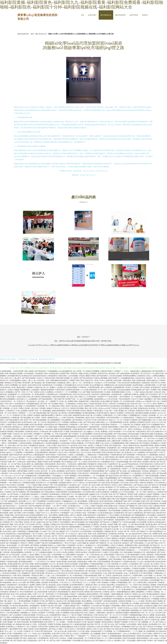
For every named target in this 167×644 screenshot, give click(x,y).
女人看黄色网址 (10, 520)
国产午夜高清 (148, 627)
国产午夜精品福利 (125, 478)
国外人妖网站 (77, 608)
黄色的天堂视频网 (93, 371)
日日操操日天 (55, 480)
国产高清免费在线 (156, 531)
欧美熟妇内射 (113, 508)
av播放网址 (36, 390)
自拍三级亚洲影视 (144, 566)
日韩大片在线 (98, 629)
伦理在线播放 (40, 571)
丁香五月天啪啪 (76, 615)
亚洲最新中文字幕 (38, 601)
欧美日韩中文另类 (59, 633)
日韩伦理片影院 (83, 478)
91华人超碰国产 (28, 436)
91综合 (104, 508)
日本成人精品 (46, 555)
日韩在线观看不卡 (62, 575)
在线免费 (45, 582)
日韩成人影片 (46, 550)
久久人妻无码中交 (53, 513)
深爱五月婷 (147, 534)
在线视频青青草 (119, 387)
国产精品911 (67, 517)
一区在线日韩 (22, 506)
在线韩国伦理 (117, 394)
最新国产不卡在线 (57, 401)
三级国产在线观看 (96, 506)
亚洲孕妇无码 (90, 620)
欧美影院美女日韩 (73, 490)
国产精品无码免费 (138, 524)
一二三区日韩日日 (142, 550)
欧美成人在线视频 (81, 573)
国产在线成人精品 (20, 640)
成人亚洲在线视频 (107, 555)
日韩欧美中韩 (162, 492)
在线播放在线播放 (46, 552)
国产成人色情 (55, 640)
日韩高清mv (91, 627)
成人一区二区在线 (16, 631)
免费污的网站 (29, 587)
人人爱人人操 (49, 575)
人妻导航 (104, 427)
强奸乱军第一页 (62, 534)
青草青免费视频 (25, 601)
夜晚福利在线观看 (47, 390)
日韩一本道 (34, 450)
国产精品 (23, 638)
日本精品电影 (65, 443)
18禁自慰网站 (19, 431)
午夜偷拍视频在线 (142, 466)
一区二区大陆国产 (147, 529)
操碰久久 (66, 615)
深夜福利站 (146, 383)
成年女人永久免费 (19, 582)
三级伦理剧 (17, 436)
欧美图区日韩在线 (149, 462)
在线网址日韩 (126, 510)
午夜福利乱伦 (142, 520)
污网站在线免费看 (115, 638)
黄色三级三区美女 (91, 408)
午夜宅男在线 (40, 469)
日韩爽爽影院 (92, 566)
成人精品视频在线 (66, 371)
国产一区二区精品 (81, 462)
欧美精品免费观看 (36, 515)
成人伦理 (114, 543)
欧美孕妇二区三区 (156, 408)
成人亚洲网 (141, 617)
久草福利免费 (25, 494)
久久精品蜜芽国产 (30, 406)
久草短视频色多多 (70, 385)
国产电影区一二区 (49, 506)
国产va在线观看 (145, 587)
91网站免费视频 (150, 508)
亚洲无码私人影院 (149, 473)
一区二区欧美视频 (31, 438)
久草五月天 (65, 408)
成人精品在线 (161, 631)
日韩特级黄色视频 (46, 541)
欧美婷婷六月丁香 (113, 487)
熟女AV (57, 408)
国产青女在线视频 (24, 529)
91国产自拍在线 (68, 418)
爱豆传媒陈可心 (101, 640)
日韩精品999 (55, 524)
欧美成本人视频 (158, 566)
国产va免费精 (111, 471)
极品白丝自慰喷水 (156, 418)
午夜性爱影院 (100, 418)
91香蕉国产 (45, 494)
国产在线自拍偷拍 (121, 434)
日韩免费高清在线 (65, 394)
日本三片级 (56, 610)
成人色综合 (106, 443)
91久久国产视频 (84, 392)
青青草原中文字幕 (75, 466)
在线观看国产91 (14, 394)
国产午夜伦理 (113, 408)
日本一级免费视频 (123, 557)
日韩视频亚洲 (33, 445)
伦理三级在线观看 (149, 499)
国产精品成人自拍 (141, 485)
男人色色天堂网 (26, 434)
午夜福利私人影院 (41, 373)
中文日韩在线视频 (146, 573)
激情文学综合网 (78, 592)
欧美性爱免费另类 (94, 580)
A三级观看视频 (152, 455)
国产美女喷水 (116, 627)
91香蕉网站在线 (52, 394)
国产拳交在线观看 (29, 378)
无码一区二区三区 (148, 613)
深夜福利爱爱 (120, 520)
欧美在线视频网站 (9, 399)
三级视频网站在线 (132, 480)
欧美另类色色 (6, 387)
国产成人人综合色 (98, 487)
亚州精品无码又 (136, 633)
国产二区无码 (83, 485)
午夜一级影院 (35, 392)
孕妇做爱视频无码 (64, 592)
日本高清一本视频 (66, 638)
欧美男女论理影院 (137, 557)
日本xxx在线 (154, 638)
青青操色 (8, 383)
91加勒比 (145, 415)
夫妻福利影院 (54, 448)
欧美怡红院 (134, 573)
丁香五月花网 (19, 503)
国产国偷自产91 (143, 531)
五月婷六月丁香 (135, 622)
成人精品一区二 (44, 401)
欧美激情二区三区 (157, 413)
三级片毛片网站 (50, 534)
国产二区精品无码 (19, 462)
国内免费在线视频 (42, 473)
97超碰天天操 (49, 527)
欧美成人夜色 (83, 404)
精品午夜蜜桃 (158, 601)
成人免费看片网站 (71, 401)
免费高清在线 (94, 501)
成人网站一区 (28, 448)
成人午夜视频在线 (154, 397)
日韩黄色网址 (29, 508)
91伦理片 (108, 538)
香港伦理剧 (63, 376)
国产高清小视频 (28, 564)
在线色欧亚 (111, 566)
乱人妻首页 (102, 566)
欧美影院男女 (33, 640)
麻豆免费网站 (87, 601)
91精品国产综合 (74, 452)
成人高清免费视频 (87, 399)
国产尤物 (50, 438)
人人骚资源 (108, 466)
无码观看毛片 (88, 527)
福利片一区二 (13, 601)
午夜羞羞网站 (29, 452)
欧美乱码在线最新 (125, 385)
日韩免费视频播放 (111, 478)
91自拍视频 (58, 385)
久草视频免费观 (122, 582)
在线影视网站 (13, 443)
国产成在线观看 (28, 571)
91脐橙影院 (96, 599)
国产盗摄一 (59, 606)
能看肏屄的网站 (43, 596)
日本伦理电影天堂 (96, 503)
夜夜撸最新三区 (136, 610)
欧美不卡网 (88, 520)
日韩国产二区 (127, 469)
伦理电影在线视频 (12, 638)
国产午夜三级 (87, 587)
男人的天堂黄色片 (44, 610)
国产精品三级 (119, 452)
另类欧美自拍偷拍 (63, 578)
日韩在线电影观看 (91, 575)
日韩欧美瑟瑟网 (61, 492)
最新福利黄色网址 (129, 636)
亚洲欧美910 (159, 431)
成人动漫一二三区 (9, 596)
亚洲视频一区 (8, 408)
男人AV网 (13, 557)
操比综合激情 (73, 538)
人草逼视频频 (79, 455)
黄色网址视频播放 (75, 413)
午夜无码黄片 (11, 397)
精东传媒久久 (103, 490)
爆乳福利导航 (5, 594)
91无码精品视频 (31, 517)
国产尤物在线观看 (123, 373)
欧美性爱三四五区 (101, 404)
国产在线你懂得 (94, 550)
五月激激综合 (47, 636)
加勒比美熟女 (32, 462)
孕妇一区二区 (60, 438)
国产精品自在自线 (88, 640)
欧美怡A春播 (160, 615)
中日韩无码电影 (66, 469)
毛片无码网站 (65, 448)
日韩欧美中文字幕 (19, 415)
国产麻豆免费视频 (139, 469)
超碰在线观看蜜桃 (59, 411)
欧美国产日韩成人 (96, 610)
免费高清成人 (128, 485)
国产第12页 (161, 462)
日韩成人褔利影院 (154, 568)
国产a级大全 (56, 450)
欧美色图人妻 (18, 510)
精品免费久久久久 (25, 501)
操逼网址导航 (54, 627)
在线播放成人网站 (64, 383)
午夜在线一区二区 (7, 464)
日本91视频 (148, 575)
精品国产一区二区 (153, 378)
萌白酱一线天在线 (32, 408)
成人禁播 (134, 408)
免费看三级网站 (36, 585)
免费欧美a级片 (63, 496)
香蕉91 (69, 406)
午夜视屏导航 (138, 513)
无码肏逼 (145, 471)
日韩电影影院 (52, 376)
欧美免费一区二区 (45, 406)
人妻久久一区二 (77, 383)
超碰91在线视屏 (18, 438)
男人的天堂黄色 (138, 606)
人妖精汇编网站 (34, 555)
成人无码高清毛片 (113, 603)
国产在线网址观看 (49, 383)
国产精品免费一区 (115, 527)
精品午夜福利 (145, 603)
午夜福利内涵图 (12, 561)
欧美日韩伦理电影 (36, 424)
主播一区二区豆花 (40, 422)
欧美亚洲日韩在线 (40, 376)
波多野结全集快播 (73, 390)
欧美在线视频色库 (152, 503)
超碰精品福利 (136, 471)
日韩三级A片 (9, 404)
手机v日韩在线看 (61, 434)
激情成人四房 (58, 636)
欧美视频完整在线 (14, 376)
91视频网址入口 (60, 490)
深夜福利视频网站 (17, 552)
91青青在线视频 (66, 548)
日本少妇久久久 (66, 582)
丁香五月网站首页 (67, 571)
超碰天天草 (146, 424)
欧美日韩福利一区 (155, 541)
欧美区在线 (118, 496)
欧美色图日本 (144, 629)
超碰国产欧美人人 (54, 418)
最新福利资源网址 (48, 415)
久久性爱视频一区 (109, 631)
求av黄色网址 (147, 478)
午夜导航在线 (141, 455)
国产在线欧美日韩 (56, 431)
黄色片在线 (83, 534)
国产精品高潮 (38, 487)
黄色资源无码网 (97, 392)
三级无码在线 (95, 555)
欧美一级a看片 (89, 445)
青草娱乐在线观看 (71, 564)
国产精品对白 (106, 485)
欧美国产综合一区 (72, 399)
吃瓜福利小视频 (52, 429)
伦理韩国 (3, 480)
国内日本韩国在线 (112, 459)
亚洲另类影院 (120, 550)
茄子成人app (120, 464)
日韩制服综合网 (31, 476)
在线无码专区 (140, 378)
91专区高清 (75, 531)
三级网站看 (127, 394)
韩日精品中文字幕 (80, 622)
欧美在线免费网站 (133, 529)
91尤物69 (156, 373)
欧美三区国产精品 (136, 496)
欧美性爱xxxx (40, 429)
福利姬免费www (100, 399)
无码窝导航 (113, 534)
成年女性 (76, 394)
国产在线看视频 (128, 527)
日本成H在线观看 (116, 376)
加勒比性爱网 (90, 448)
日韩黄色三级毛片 (109, 592)
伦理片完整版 (122, 415)
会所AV (147, 620)
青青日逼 (27, 427)
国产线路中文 (51, 601)
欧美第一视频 (14, 466)
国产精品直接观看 (46, 399)
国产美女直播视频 (96, 596)
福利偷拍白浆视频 (16, 373)
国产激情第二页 (116, 401)
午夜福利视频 (66, 640)
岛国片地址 (109, 496)
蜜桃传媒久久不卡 (96, 390)
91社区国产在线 (106, 494)
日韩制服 (30, 387)
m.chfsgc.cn (46, 345)
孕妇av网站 (135, 450)
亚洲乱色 (153, 527)
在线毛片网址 (32, 559)
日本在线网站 (151, 515)
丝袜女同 (158, 392)
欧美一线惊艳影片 (52, 510)
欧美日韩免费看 (55, 462)
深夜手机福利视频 (152, 476)
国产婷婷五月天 (126, 476)
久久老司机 (157, 575)
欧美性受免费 (18, 371)
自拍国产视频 (113, 524)
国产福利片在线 (150, 513)
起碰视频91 (149, 399)
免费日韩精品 (63, 459)
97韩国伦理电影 (103, 455)
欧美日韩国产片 (114, 378)
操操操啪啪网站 (142, 589)
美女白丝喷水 (12, 485)
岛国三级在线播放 (115, 559)
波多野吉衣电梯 (23, 599)
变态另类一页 (46, 471)
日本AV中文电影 (137, 399)
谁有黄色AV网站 (26, 594)
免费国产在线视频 (150, 459)
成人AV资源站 (77, 513)
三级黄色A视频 (45, 450)
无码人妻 (18, 524)
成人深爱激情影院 (18, 490)
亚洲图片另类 (156, 390)
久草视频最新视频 (115, 636)
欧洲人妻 (89, 415)
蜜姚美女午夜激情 (119, 538)
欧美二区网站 (19, 408)
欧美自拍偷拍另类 (77, 613)
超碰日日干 (51, 503)
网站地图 (118, 363)
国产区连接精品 (67, 462)
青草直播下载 (8, 640)
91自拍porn (99, 383)
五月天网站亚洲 (6, 427)
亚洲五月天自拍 (34, 471)
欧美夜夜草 (135, 373)
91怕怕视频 (76, 640)
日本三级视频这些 (24, 573)
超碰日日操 (41, 522)
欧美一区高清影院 (40, 624)
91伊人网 (133, 566)
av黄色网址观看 (150, 385)
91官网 (90, 638)
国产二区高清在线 (11, 450)
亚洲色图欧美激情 (118, 392)
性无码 (71, 573)
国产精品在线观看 (68, 450)
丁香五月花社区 (69, 629)
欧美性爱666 (114, 450)
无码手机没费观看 (35, 506)
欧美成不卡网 (48, 485)
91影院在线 (72, 464)
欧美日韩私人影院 (10, 531)
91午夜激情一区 (86, 438)
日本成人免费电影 (101, 431)
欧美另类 (19, 580)
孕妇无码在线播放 (78, 522)
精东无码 (134, 404)
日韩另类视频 (29, 510)
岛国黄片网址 (10, 515)
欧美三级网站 (83, 596)
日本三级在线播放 (126, 552)
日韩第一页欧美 (41, 418)
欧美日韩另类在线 (32, 617)
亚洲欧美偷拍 (82, 561)
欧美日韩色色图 (23, 622)
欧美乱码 (151, 522)
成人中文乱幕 (86, 452)
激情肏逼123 (14, 592)
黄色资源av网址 (152, 524)
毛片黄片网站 (17, 383)
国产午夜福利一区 (75, 434)
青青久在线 (92, 534)
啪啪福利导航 (84, 401)
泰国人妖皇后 (114, 490)
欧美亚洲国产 (84, 427)
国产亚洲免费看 (129, 455)
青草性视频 (133, 629)
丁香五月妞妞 (95, 424)
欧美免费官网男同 (77, 585)
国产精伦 (18, 464)
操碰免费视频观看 (70, 436)
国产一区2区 (90, 578)
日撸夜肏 (156, 506)
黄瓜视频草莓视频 (36, 622)
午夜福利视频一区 (59, 555)
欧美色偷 (72, 580)
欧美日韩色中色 (94, 462)
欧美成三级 (135, 536)
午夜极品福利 (30, 557)
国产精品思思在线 (132, 464)
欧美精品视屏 (136, 390)
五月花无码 (147, 429)
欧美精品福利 (160, 522)
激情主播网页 (71, 555)
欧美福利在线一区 (35, 636)
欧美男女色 (28, 455)
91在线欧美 (72, 485)
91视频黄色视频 (33, 531)
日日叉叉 (52, 564)
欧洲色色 (161, 459)
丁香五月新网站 (114, 515)
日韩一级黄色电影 (83, 450)
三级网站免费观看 (18, 517)
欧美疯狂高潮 (150, 561)
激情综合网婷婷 (92, 594)
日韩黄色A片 (21, 627)
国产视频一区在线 (158, 636)
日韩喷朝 (61, 427)
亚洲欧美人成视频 (138, 394)
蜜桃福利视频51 (76, 527)
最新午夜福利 (143, 624)
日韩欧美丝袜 (13, 480)
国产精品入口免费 (56, 629)
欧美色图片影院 (84, 436)
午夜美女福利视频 (129, 522)
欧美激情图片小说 (158, 548)
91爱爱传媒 (15, 418)
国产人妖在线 (145, 564)
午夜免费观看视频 (116, 422)
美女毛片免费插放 (19, 492)
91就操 (91, 404)
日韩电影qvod (51, 496)
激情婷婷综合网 (79, 415)
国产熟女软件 (105, 522)
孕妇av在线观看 (28, 473)
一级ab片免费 (127, 445)
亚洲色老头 (125, 578)
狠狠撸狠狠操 (101, 441)
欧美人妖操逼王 (124, 543)
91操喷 (105, 552)
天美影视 (135, 568)
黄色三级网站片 (159, 404)
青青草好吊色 (103, 373)
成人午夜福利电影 (76, 575)
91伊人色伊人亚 (6, 378)
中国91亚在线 (99, 615)
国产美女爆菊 (105, 606)
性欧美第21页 (103, 420)
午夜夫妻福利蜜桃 (133, 555)
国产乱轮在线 (52, 413)
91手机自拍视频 (128, 492)
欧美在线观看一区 (14, 545)
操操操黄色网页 (74, 487)
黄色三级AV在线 (122, 566)
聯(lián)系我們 (120, 15)
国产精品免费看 (107, 434)
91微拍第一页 (82, 568)
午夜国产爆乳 (69, 636)
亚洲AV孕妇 (72, 631)
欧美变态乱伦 (98, 520)
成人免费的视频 (37, 464)
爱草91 (104, 633)
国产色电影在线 (115, 445)
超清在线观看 (125, 490)
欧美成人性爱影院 (92, 524)
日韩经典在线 (88, 615)
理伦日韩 (21, 557)
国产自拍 (129, 513)
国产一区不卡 (5, 490)
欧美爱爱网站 (91, 517)
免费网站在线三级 (111, 385)
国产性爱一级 (45, 404)
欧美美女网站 (71, 499)
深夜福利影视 (116, 469)
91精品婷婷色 (141, 431)
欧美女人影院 (117, 485)
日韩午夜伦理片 (84, 473)
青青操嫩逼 (47, 411)
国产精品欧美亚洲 (79, 469)
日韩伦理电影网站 (53, 457)
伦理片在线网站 (115, 568)
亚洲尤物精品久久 (128, 589)
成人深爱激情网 (149, 631)
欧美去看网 (26, 464)
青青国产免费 (133, 494)
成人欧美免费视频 (24, 478)
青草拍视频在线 (119, 599)
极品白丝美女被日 (147, 392)
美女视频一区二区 (114, 589)
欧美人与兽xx (100, 380)
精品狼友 (19, 587)
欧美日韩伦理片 (39, 466)
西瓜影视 (46, 566)
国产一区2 (132, 582)
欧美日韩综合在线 (22, 515)
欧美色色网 (72, 561)
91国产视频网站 (121, 499)
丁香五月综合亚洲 (123, 383)
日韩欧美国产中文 (68, 494)
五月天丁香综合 (79, 483)
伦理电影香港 (54, 373)
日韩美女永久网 (25, 589)
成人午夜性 (77, 441)
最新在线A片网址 (59, 406)
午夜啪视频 (145, 427)
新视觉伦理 (88, 592)
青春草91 (59, 415)
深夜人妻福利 (29, 371)
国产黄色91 (135, 580)
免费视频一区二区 (148, 622)
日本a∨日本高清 (15, 473)
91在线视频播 (52, 483)
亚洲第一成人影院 (76, 496)
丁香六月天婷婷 (37, 534)
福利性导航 (32, 638)
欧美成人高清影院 (90, 373)
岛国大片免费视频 (63, 613)
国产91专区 (63, 487)
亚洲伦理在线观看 (143, 636)
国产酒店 (156, 448)
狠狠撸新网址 (25, 390)
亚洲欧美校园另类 (14, 564)
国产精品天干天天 (89, 441)
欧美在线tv (52, 592)
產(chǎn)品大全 (106, 15)
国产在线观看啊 (51, 520)
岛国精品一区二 (159, 592)
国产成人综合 (110, 624)
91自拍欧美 (5, 538)
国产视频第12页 (132, 506)
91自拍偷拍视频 (31, 578)
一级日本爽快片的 (14, 483)
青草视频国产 (126, 473)
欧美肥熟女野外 (109, 503)
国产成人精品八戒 (123, 471)
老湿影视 (107, 608)
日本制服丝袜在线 (123, 404)
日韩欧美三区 (29, 631)
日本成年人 (81, 545)
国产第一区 (99, 624)
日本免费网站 (10, 580)
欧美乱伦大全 (17, 448)
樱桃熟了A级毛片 (66, 557)
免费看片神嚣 (155, 427)
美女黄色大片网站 (90, 510)
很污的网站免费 (64, 589)
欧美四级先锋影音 (146, 450)
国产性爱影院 (109, 520)
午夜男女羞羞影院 (136, 508)
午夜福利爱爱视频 (23, 534)
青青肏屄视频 (22, 471)
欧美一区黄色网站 (89, 513)
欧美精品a (138, 429)
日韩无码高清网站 (113, 418)
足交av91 (155, 422)
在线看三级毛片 (25, 496)
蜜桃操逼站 (155, 603)
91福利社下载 (160, 490)
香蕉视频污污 (156, 443)
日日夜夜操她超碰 (83, 617)
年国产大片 (37, 594)
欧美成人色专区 (78, 406)
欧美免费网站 (88, 434)
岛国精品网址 (89, 603)
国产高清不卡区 (26, 420)
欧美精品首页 (108, 513)
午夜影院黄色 (98, 411)
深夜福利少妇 (30, 503)
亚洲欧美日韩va (39, 459)
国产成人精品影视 (49, 585)
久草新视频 (146, 548)
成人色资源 (155, 564)
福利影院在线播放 (123, 613)
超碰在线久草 (67, 624)
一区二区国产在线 (135, 585)
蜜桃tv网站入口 (102, 422)
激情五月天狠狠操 (117, 413)
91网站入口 (137, 478)
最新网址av (135, 490)
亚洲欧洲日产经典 (143, 411)
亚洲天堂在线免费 (129, 638)
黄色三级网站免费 (129, 559)
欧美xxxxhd (103, 408)
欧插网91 (143, 568)
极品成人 (43, 445)
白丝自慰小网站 (96, 457)
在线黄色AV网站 (160, 450)
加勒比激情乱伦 (152, 380)
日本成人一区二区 (70, 568)
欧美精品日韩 (27, 376)
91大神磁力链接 (51, 427)
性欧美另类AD (6, 401)
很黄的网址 (26, 575)
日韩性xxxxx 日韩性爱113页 (146, 401)
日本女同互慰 (113, 399)
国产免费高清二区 (103, 543)
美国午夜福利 (51, 455)
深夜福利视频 (149, 406)
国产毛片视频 (5, 617)
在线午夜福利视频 (141, 541)
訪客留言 (145, 15)
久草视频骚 (155, 599)
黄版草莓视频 (113, 427)
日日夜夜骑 (72, 506)
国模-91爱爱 (43, 517)
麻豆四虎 (91, 624)
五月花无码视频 (37, 478)
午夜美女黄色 (62, 455)
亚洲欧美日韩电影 (27, 429)
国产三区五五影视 (42, 436)
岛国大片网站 (52, 445)
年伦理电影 (158, 627)
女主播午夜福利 (109, 457)
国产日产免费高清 (120, 494)
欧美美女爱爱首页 (103, 492)
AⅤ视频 (112, 582)
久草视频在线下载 (142, 527)
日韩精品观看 (40, 457)
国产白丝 (150, 431)
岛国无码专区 (106, 587)
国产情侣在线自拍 (87, 378)
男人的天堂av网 (61, 631)
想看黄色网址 (106, 394)
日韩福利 (125, 441)
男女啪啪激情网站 (75, 492)
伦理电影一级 (121, 596)
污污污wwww (13, 457)
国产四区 (127, 587)
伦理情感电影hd (72, 427)
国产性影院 (93, 490)
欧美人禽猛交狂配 (19, 387)
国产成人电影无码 (62, 527)
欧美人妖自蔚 (149, 441)
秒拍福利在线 (11, 534)
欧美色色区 (135, 436)
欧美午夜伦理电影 (46, 490)
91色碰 (126, 420)
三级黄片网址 (124, 508)
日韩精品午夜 (102, 464)
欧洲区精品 (50, 508)
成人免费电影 (40, 548)
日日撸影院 (134, 420)
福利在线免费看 (71, 536)
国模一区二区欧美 (105, 575)
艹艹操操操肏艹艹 (82, 636)
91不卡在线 (160, 538)
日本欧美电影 (60, 499)
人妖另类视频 (73, 376)
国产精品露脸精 (14, 636)
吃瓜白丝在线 (86, 394)
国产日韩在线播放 (137, 543)
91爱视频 (147, 496)
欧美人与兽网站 (6, 492)
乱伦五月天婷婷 (83, 385)
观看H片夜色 (126, 606)
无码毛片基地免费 (73, 411)
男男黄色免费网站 (130, 376)
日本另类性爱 (65, 510)
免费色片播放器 (70, 606)
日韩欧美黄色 (95, 401)
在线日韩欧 (118, 380)
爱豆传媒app (104, 568)
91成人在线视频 (22, 411)
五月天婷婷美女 (160, 483)
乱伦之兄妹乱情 (123, 548)
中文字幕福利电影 (96, 529)
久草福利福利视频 (122, 462)
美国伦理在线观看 (59, 397)
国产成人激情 (137, 510)
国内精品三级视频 (149, 585)
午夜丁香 (43, 438)
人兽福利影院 (134, 564)
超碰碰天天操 (94, 494)
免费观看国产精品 (121, 501)
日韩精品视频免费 (56, 436)
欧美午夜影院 (65, 457)
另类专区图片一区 (80, 557)
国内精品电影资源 (138, 517)
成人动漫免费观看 (123, 580)
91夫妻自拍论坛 (23, 608)
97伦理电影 (51, 613)
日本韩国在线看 (129, 401)
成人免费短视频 (124, 610)
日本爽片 (150, 640)
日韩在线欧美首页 (76, 431)
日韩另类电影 (87, 548)
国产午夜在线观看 (27, 548)
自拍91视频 (82, 543)
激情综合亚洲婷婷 (147, 483)
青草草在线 (102, 589)
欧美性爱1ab (89, 383)
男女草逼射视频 (115, 510)
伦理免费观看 (119, 466)
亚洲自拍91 (129, 452)
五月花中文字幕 (99, 459)
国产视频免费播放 (55, 517)
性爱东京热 (155, 620)
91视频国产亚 (116, 522)
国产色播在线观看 (92, 522)
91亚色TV (40, 378)
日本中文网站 (147, 633)
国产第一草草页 (58, 536)
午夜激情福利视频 (96, 564)
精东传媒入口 (22, 399)
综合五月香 (63, 452)
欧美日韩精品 (16, 536)
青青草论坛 (152, 492)
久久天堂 (107, 564)
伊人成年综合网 (12, 496)
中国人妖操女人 (79, 517)
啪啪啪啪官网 (135, 613)
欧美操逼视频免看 (65, 429)
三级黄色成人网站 (91, 585)
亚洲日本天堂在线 (155, 520)
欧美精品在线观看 (19, 541)
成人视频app (89, 431)
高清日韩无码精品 (67, 524)
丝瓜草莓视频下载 (156, 580)
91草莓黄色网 (77, 520)
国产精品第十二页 (14, 469)
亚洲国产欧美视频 (54, 624)
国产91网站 (56, 608)
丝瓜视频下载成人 (58, 404)
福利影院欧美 (102, 534)
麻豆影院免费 (144, 545)
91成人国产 (109, 411)
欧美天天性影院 (80, 627)
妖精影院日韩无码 (144, 422)
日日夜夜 (107, 392)
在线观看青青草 (56, 615)
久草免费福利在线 (52, 571)
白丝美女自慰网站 (68, 552)
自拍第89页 (161, 515)
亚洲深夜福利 (131, 538)
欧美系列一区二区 (73, 529)
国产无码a (95, 617)
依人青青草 (75, 378)
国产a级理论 (36, 397)
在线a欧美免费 (96, 631)
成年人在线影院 (106, 387)
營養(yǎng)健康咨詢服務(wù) (61, 345)
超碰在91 (50, 408)
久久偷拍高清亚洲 (127, 418)
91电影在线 (38, 387)
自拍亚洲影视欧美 (42, 452)
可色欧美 (16, 434)
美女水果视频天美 (97, 385)
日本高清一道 (82, 499)
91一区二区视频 (59, 622)
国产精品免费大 (103, 376)
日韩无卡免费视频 (11, 385)
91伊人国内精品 (52, 589)
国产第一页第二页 (22, 392)
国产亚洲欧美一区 (127, 397)
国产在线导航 (156, 501)
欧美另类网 (97, 508)
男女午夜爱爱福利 (27, 592)
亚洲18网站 (144, 580)
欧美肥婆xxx (11, 627)
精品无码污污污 (64, 445)
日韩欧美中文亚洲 (102, 445)
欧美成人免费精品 (130, 422)
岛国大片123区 (41, 538)
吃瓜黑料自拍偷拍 (54, 501)
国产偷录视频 (43, 441)
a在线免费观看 (106, 599)
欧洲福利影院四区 (115, 633)
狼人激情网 (91, 543)
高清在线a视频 (134, 434)
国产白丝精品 (145, 387)
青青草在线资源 (81, 552)
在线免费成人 (54, 441)
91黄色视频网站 (15, 380)
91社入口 (22, 480)
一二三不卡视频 (137, 631)
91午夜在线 (14, 606)
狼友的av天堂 (62, 601)
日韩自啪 (122, 506)
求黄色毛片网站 (38, 575)
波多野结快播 (138, 385)
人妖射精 (60, 387)
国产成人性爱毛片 (53, 522)
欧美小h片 (37, 480)
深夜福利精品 (46, 397)
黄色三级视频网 (149, 571)
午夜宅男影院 (81, 629)
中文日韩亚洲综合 (10, 599)
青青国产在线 (155, 466)
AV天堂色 (102, 585)
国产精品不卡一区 (100, 638)
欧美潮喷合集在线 (137, 620)
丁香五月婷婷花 (146, 457)
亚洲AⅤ (3, 485)
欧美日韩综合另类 (35, 385)
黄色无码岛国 (50, 378)
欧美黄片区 (140, 448)
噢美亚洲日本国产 (38, 520)
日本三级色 (158, 610)
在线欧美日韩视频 (125, 601)
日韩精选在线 (83, 503)
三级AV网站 (92, 557)
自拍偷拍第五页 (122, 585)
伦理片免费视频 (70, 476)
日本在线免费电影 (13, 613)
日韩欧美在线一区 (86, 538)
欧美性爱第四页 (123, 620)
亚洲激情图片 (103, 510)
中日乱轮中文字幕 (90, 420)
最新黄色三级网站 (82, 610)
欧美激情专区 (156, 387)
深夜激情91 (7, 510)
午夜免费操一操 (65, 559)
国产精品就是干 (41, 371)
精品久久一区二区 (116, 420)
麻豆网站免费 (131, 599)
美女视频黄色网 (64, 603)
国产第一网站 (24, 450)
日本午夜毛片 (13, 413)
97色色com (30, 457)
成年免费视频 (111, 517)
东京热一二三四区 (133, 392)
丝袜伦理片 (96, 394)
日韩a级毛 (107, 529)
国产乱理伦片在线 (146, 506)
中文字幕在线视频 (62, 594)
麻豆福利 (22, 457)
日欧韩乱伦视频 (23, 424)
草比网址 (149, 601)
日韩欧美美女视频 (147, 434)
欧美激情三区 (88, 559)
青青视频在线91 (39, 443)
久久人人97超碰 (90, 582)
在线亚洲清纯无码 (79, 429)
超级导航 (109, 380)
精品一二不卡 (54, 559)
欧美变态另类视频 (10, 573)
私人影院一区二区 (38, 589)
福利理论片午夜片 (11, 527)
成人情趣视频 (49, 599)
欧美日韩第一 (114, 397)
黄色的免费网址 (77, 603)
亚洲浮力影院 (24, 566)
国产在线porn (161, 622)
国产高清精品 (145, 443)
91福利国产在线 (140, 397)
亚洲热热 (137, 424)
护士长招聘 (124, 615)
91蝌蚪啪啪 (22, 531)
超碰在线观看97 (36, 566)
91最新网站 (82, 594)
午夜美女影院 (60, 390)
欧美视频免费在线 (56, 543)
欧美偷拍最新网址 (89, 413)
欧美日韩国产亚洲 (99, 452)
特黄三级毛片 (112, 438)
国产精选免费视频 (34, 492)
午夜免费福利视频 (127, 541)
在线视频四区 (35, 606)
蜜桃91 (89, 629)
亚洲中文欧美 (148, 610)
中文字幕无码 (90, 443)
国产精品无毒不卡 (153, 452)
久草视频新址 (9, 392)
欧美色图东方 (64, 380)
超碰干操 (141, 503)
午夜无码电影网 (124, 399)
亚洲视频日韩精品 (124, 517)
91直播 (66, 431)
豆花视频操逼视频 (146, 436)
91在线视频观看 (78, 480)
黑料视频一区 (49, 434)
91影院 (5, 557)
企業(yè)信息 (134, 15)
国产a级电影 (120, 457)
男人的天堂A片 (146, 373)
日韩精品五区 (105, 541)
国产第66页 (15, 494)
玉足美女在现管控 (70, 503)
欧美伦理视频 (124, 408)
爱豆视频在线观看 (25, 561)
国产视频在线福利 (62, 424)
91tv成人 (140, 561)
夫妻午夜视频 (119, 411)
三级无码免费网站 (103, 545)
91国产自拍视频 (28, 513)
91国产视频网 (6, 448)
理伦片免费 (37, 536)
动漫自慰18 (88, 459)
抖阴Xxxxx (45, 480)
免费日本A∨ (158, 633)
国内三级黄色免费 (139, 380)
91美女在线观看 (123, 436)
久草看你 (149, 592)
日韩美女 (157, 464)
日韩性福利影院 (50, 464)
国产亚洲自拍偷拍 (48, 492)
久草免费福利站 (43, 638)
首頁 (83, 15)
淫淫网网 (102, 499)
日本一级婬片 (128, 429)
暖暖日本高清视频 (14, 571)
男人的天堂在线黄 (13, 555)
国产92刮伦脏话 (152, 394)
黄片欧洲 (60, 564)
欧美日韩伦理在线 (103, 406)
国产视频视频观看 (139, 515)
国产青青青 (156, 587)
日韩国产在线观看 (34, 415)
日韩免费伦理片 (12, 585)
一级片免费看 (98, 548)
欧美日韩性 (48, 622)
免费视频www (26, 613)
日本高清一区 (85, 599)
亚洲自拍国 (80, 541)
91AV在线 (95, 606)
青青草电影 (12, 471)
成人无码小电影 (95, 485)
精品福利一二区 (83, 555)
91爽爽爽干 (94, 450)
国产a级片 (146, 390)
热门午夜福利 (130, 411)
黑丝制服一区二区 (156, 415)
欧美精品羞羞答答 (153, 594)
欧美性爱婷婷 (40, 394)
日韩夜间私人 (74, 424)
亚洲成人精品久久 (7, 452)
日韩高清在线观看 (29, 615)
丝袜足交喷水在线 (24, 397)
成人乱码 (142, 594)
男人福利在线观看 (16, 406)
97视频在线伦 (158, 573)
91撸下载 (64, 466)
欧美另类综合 (78, 582)
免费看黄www (116, 492)
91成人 (29, 480)
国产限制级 (35, 545)
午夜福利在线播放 (128, 448)
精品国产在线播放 (94, 622)
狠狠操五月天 (64, 531)
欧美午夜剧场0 (70, 617)
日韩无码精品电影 (13, 429)
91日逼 (100, 513)
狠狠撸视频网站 (33, 541)
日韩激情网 (71, 545)
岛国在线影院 (43, 559)
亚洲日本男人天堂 (52, 469)
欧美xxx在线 (123, 438)
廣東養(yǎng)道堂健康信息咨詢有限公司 (86, 345)
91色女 (126, 496)
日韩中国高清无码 (146, 464)
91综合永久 (73, 534)
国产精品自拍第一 (47, 631)
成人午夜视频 (134, 603)
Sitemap (136, 345)
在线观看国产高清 (108, 462)
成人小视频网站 (91, 589)
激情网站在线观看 (135, 499)
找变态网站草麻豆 (110, 436)
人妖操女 (24, 555)
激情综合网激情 (142, 638)
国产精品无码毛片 (10, 506)
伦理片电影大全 (52, 459)
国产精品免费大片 (159, 371)
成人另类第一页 (79, 371)
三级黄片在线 (100, 603)
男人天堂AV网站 (17, 522)
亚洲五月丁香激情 (27, 543)
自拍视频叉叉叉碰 (110, 620)
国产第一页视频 (12, 499)
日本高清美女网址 (89, 492)
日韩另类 (112, 404)
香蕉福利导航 (95, 427)
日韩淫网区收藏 (94, 387)
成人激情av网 (74, 599)
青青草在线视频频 (41, 564)
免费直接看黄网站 (76, 459)
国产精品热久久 (156, 480)
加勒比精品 (127, 380)
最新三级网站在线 (132, 443)
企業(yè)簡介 (92, 15)
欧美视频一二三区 (24, 485)
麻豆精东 (112, 373)
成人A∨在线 (158, 420)
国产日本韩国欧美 (136, 459)
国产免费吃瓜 (117, 587)
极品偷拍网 (58, 620)
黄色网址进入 (47, 620)
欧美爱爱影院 (101, 448)
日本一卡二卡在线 (30, 633)
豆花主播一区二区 (119, 529)
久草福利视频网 (153, 469)
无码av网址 (12, 445)
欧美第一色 (5, 494)
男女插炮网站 (6, 610)
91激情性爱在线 (116, 455)
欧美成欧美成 (115, 578)
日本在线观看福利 (60, 485)
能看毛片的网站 (161, 445)
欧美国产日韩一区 (35, 411)
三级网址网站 (100, 613)
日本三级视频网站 (101, 559)
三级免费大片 (43, 578)
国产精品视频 (98, 466)
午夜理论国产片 (72, 508)
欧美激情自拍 (14, 548)
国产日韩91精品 (136, 462)
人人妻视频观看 (110, 548)
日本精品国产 (92, 397)
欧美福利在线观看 (78, 578)
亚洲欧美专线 (121, 503)
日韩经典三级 (128, 424)
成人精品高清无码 (136, 534)
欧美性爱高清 (150, 557)
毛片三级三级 (53, 531)
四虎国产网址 (65, 373)
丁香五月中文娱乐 (70, 543)
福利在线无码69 (58, 478)
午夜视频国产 (65, 513)
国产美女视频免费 (135, 438)
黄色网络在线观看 (10, 608)
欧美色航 (110, 452)
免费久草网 (4, 373)
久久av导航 (84, 390)
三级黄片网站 (124, 427)
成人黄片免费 (87, 466)
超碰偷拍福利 (146, 371)
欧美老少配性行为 (110, 610)
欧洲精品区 (131, 550)
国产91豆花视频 (134, 501)
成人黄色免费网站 (81, 501)
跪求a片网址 (134, 483)
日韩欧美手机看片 (107, 371)
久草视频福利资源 (123, 631)
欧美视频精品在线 (128, 406)
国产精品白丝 (40, 508)
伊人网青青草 (155, 411)
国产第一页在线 (117, 531)
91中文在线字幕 (129, 431)
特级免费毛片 (102, 515)
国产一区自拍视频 (113, 536)
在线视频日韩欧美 (65, 483)
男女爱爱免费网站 (32, 490)
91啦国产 (73, 594)
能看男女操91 (90, 406)
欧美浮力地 (134, 487)
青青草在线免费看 (77, 448)
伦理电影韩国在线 (78, 589)
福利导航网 (141, 538)
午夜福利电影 (80, 418)
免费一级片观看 (15, 513)
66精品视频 (138, 571)
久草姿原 (153, 550)
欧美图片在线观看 (30, 568)
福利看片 (156, 510)
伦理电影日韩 (125, 536)
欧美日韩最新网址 (41, 629)
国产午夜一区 (59, 617)
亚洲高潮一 (63, 538)
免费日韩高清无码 (90, 515)
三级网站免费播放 (158, 376)
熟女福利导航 (115, 406)
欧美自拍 (136, 445)
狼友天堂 (101, 557)
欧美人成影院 (89, 613)
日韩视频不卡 (38, 434)
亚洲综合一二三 (116, 424)
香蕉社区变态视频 (77, 408)
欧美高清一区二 (136, 578)
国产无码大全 (82, 580)
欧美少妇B (154, 559)
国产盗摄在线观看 (71, 596)
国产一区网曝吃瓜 (84, 606)
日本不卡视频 (131, 520)
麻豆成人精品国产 (52, 548)
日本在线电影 (29, 373)
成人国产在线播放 (117, 480)
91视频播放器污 (68, 501)
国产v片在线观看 (110, 390)
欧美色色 (97, 434)
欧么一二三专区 (83, 506)
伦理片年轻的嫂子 (115, 431)
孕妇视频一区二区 (158, 487)
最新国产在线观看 (121, 622)
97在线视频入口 (58, 476)
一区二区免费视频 (71, 392)
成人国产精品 (158, 457)
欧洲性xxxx (124, 487)
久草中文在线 (117, 571)
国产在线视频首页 (11, 501)
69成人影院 (68, 415)
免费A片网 (110, 499)
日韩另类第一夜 (62, 580)
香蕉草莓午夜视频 (63, 378)
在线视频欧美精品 (33, 404)
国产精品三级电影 (161, 399)
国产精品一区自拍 (25, 459)
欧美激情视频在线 (149, 578)
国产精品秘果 (118, 573)
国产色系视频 (57, 568)
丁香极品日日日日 (142, 418)
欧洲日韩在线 (27, 422)
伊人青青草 (123, 564)
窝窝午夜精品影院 (65, 520)
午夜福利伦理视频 (65, 587)
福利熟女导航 (18, 568)
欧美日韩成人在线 (132, 457)
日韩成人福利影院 (147, 555)
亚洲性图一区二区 (37, 608)
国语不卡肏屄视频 (38, 427)
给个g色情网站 (140, 452)
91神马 (37, 631)
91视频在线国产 (26, 466)
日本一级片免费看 (51, 515)
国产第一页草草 (130, 531)
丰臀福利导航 (53, 603)
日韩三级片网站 (143, 559)
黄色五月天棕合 (97, 608)
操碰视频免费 (38, 527)
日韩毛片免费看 (60, 529)
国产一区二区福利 (136, 441)
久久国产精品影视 (95, 573)
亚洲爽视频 (126, 627)
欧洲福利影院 (55, 494)
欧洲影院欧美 (136, 383)
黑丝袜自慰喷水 (108, 622)
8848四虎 (49, 529)
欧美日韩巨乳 (71, 471)
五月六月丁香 (19, 476)
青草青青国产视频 (11, 589)
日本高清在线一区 (27, 394)
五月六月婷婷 (32, 441)
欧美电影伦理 (20, 404)
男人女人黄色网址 (115, 640)
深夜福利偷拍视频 (25, 487)
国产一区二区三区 (112, 615)
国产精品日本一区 (157, 545)
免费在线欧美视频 (10, 620)
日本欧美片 (59, 392)
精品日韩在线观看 (113, 483)
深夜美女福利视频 (101, 378)
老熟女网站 (111, 585)
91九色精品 (160, 438)
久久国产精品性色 (30, 610)
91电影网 (111, 464)
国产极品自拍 (79, 620)
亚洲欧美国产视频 (7, 524)
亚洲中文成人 (86, 487)
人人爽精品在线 (91, 455)
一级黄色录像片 (135, 371)
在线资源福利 (66, 608)
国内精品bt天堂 (140, 552)
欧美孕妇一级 (123, 534)
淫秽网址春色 (144, 480)
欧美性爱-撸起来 (103, 413)
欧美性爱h (27, 383)
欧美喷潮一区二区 (32, 552)
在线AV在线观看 (63, 585)
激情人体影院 (29, 629)
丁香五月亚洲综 (77, 510)
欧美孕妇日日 (41, 483)
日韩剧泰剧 (21, 596)
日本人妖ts (9, 476)
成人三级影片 (40, 510)
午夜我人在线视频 (85, 508)
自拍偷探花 (76, 587)
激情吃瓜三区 (135, 427)
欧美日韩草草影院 (106, 501)
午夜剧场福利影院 (161, 436)
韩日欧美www (51, 573)
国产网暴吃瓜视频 (34, 582)
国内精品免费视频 (99, 438)
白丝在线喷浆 (132, 624)
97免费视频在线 (134, 415)
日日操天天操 (13, 459)
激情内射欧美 (151, 552)
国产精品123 (40, 587)
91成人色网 (107, 573)
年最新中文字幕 (6, 633)
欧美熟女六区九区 (56, 473)
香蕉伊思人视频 (77, 373)
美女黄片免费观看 (84, 471)
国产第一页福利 (117, 608)
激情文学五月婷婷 (41, 448)
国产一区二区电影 (90, 496)
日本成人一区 (57, 550)
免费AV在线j (141, 640)
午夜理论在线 (130, 413)
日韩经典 (6, 552)
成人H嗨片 (139, 406)
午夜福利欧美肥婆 (38, 529)
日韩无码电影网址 (84, 476)
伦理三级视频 (104, 594)
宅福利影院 (91, 469)
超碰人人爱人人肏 (29, 380)
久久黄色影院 (137, 473)
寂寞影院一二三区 (25, 413)
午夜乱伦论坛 (120, 555)
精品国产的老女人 (57, 596)
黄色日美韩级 (77, 559)
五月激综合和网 (91, 483)
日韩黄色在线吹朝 (19, 441)
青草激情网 (95, 473)
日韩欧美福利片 (110, 596)
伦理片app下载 (137, 627)
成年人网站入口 (80, 397)
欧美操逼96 (162, 608)
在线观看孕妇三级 (113, 448)
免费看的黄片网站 (131, 545)
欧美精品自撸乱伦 (84, 536)
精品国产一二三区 (72, 438)
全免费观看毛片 (139, 476)
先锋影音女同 (36, 620)
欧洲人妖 (101, 496)
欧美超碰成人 (159, 434)
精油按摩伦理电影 (147, 445)
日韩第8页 (158, 441)
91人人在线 (124, 459)
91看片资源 (17, 575)
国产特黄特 (25, 545)
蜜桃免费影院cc (71, 478)
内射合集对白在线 (121, 629)
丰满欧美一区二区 (148, 596)
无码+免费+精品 (9, 587)
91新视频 (65, 422)
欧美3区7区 (156, 383)
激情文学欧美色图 (38, 573)
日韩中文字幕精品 (117, 545)
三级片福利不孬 (59, 399)
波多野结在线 (117, 575)
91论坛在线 (124, 483)
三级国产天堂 (40, 513)
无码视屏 (43, 408)
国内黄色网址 (24, 606)
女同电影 (135, 587)
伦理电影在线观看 (156, 629)
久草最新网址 (85, 633)
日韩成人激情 (21, 559)
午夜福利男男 (115, 473)
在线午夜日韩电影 (103, 627)
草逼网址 (75, 457)
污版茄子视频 (37, 485)
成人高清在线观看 (71, 387)
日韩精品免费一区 (103, 469)
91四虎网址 (126, 568)
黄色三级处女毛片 (87, 380)
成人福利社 (23, 385)
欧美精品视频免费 (98, 536)
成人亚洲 (102, 483)
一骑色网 (69, 622)
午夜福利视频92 (145, 487)
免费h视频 (54, 380)
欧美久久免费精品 (47, 392)
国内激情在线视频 (142, 413)
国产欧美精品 (78, 420)
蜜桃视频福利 (67, 566)
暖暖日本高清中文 (46, 617)
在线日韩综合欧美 (23, 520)
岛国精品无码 (42, 603)
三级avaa (148, 448)
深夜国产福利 (75, 380)
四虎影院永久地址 (144, 376)
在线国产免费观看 (153, 494)
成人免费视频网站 (54, 420)
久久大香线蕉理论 (116, 429)
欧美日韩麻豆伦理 (111, 506)
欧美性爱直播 (126, 515)
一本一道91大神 (149, 438)
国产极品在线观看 (18, 578)
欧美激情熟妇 (8, 503)
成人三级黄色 (60, 508)
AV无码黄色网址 (86, 531)
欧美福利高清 (47, 385)
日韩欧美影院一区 (110, 415)
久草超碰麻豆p (71, 404)
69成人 (126, 573)
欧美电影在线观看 (111, 601)
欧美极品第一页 (20, 550)
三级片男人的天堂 (7, 550)
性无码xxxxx (128, 608)
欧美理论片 (156, 496)
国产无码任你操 (90, 422)
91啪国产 (97, 527)
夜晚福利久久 (155, 471)
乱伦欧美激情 (93, 499)
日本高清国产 (98, 601)
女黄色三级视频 (14, 390)
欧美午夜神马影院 (105, 571)
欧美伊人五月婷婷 (132, 387)
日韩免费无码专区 (95, 552)
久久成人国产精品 (151, 543)
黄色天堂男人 (62, 464)
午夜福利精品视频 (108, 550)
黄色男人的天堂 (30, 522)
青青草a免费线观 (77, 443)
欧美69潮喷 (105, 401)
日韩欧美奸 (10, 411)
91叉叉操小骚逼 (84, 631)
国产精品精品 (37, 383)
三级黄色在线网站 (25, 443)
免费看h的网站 (64, 515)
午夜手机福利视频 (134, 596)
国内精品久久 (18, 427)
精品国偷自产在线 (155, 589)
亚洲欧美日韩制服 (7, 431)
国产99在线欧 (121, 624)
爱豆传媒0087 (117, 561)
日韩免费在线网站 (44, 476)
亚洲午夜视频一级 (10, 622)
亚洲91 (26, 580)
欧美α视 (104, 527)
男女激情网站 (55, 566)
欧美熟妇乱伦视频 (151, 606)
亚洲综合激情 (5, 517)
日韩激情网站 (116, 606)
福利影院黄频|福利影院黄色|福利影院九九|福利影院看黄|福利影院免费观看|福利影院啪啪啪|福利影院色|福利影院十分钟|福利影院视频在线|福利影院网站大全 (57, 363)
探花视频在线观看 (74, 601)
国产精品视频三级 (27, 418)
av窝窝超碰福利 (39, 455)
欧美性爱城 (105, 424)
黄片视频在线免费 (82, 494)
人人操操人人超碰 (38, 496)
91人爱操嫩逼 (80, 524)
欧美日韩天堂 (62, 573)
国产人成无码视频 (28, 538)
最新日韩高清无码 (16, 455)
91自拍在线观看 (96, 436)
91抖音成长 (47, 536)
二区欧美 (93, 636)
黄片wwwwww (90, 480)
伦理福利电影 (93, 568)
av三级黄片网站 (60, 545)
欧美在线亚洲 (161, 561)
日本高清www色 (43, 615)
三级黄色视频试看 (117, 594)
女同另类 (159, 613)
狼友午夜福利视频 (62, 599)
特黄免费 (115, 564)
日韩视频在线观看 (29, 483)
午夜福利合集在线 (129, 561)
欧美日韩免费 (24, 499)
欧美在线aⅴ (151, 538)
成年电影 (103, 524)
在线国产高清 (11, 424)
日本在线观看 (142, 522)
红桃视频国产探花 (158, 424)
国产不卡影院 (62, 506)
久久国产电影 (161, 385)
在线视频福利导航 (128, 378)
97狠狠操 (53, 578)
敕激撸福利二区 (116, 617)
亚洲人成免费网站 (59, 471)
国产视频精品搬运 (145, 420)
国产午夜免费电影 (40, 501)
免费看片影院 (158, 534)
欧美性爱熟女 (54, 582)
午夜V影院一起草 (43, 380)
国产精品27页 (154, 485)
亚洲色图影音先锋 (68, 610)
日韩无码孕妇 (13, 487)
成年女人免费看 (149, 615)
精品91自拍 (90, 418)
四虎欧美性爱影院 (70, 473)
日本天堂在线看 (110, 383)
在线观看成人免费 (103, 480)
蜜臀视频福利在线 (36, 599)
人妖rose (126, 633)
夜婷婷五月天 (103, 429)
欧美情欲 (99, 620)
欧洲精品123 (91, 545)
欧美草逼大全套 (76, 445)
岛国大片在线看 (140, 608)
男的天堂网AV (152, 608)
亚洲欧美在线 (143, 408)
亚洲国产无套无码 (41, 543)
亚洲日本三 (128, 575)
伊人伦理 (57, 552)
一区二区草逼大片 (19, 401)
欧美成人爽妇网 (86, 411)
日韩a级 (82, 376)
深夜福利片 (111, 613)
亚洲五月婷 (145, 501)
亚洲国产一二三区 (121, 371)
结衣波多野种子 (35, 580)
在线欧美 (142, 494)
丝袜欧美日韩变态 (32, 431)
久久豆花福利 (35, 499)
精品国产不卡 (103, 397)
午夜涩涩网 (124, 603)
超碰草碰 (47, 478)
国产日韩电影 (68, 620)
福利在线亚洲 (49, 424)
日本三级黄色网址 (102, 578)
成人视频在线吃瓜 (147, 490)
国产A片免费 (15, 538)
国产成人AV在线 (73, 633)
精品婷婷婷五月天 (54, 422)
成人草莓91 (104, 473)
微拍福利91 (54, 452)
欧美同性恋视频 (6, 624)
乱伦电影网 (153, 624)
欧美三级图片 (17, 610)
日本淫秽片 (71, 541)
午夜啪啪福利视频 (135, 615)
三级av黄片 (17, 378)
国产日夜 (24, 636)
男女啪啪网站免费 (47, 499)
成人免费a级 (17, 624)
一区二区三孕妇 (141, 492)
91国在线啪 (115, 541)
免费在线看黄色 (60, 541)
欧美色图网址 (66, 522)
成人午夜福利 (32, 627)
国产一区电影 (66, 480)
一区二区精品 (110, 557)
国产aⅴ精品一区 (125, 524)
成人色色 (70, 397)
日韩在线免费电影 (98, 471)
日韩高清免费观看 (104, 561)
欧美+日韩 (15, 594)
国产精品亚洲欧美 (13, 420)
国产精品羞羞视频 (40, 420)
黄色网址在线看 (135, 548)
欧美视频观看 (98, 531)
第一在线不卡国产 (152, 517)
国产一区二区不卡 (145, 404)
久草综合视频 (113, 552)
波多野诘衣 (148, 510)
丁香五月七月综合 (29, 603)
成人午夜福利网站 (45, 633)
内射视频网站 (53, 371)
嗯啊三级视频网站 (138, 592)
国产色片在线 (22, 445)
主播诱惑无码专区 (45, 568)
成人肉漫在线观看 (41, 592)
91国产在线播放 (102, 582)
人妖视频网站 (33, 399)
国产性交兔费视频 (79, 566)
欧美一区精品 (102, 636)
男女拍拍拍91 (32, 401)
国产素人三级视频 (43, 524)
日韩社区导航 (43, 627)
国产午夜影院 (128, 571)
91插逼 (70, 455)
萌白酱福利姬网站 (92, 541)
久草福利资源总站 (53, 466)
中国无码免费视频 (11, 566)
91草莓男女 (83, 387)
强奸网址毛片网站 (52, 557)
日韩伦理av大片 (82, 550)
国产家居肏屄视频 (40, 413)
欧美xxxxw (85, 529)
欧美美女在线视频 (16, 508)
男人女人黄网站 (49, 387)
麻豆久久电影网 (76, 515)
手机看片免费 (125, 450)
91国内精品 (17, 603)
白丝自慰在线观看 (124, 390)
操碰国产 (87, 608)
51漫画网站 (19, 452)
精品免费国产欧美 (16, 629)
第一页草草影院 (48, 594)
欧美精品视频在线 (67, 627)
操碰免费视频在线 (51, 487)
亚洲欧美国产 (6, 438)
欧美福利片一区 (66, 441)
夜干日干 (48, 608)
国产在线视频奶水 (13, 543)
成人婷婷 (59, 503)
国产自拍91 (85, 424)
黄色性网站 (40, 557)
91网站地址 (104, 450)
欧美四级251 (104, 617)
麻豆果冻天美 (98, 538)
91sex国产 (43, 531)
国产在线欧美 (159, 640)
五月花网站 (98, 415)
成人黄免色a (63, 413)
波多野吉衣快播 (28, 469)
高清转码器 (98, 592)
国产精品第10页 (147, 536)
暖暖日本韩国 (91, 376)
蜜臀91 (98, 443)
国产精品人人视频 (97, 478)
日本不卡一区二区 (159, 429)
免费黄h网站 (82, 464)
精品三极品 (77, 548)
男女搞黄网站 (67, 420)
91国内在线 (44, 431)
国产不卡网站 (84, 457)
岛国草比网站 (138, 575)
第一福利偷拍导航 (10, 529)
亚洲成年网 (152, 582)
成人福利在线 (132, 503)
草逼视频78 (92, 464)
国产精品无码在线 (112, 476)
